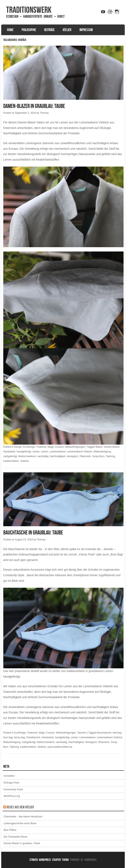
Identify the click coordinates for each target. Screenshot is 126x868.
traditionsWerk (29, 10)
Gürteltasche (33, 737)
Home (10, 30)
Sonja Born (98, 456)
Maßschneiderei (27, 456)
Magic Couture (56, 447)
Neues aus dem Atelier (20, 807)
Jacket (36, 452)
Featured (41, 447)
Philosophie (29, 30)
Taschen (82, 733)
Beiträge (49, 30)
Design (18, 447)
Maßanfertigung (102, 452)
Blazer (99, 447)
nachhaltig (43, 456)
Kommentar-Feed (13, 789)
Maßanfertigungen (75, 447)
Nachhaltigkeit (57, 456)
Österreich (85, 456)
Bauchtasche (104, 733)
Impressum (86, 30)
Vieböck (25, 461)
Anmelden (9, 776)
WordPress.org (12, 796)
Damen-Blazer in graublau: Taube (34, 106)
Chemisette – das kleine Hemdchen (23, 817)
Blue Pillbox (10, 830)
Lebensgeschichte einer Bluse (20, 823)
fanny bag (20, 737)
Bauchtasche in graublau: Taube (33, 533)
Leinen (44, 452)
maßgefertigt (10, 456)
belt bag (117, 733)
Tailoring (110, 456)
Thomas (44, 113)
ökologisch (72, 456)
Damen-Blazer (112, 447)
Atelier (67, 30)
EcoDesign (29, 447)
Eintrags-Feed (11, 783)
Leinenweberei (58, 452)
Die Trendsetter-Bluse (16, 837)
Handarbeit (9, 452)
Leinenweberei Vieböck (79, 452)
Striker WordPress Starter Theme (49, 860)
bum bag (8, 737)
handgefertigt (24, 452)
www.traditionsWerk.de (60, 747)
